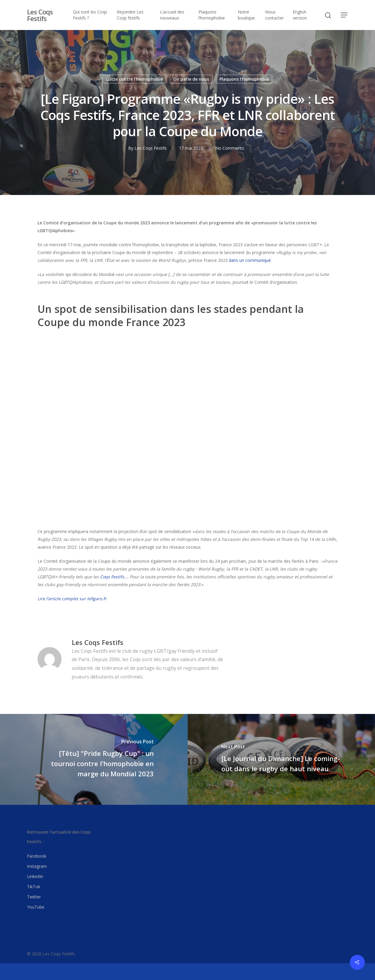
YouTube (36, 907)
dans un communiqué (250, 260)
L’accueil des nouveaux (172, 15)
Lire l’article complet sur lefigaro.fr (72, 599)
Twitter (34, 897)
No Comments (230, 148)
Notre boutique (246, 15)
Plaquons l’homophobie (212, 15)
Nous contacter (274, 15)
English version (300, 15)
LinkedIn (35, 876)
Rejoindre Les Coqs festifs (130, 15)
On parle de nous (191, 79)
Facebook (37, 856)
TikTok (34, 887)
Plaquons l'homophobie (244, 79)
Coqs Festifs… (114, 577)
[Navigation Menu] (344, 15)
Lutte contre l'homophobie (135, 79)
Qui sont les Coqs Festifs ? (90, 15)
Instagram (37, 866)
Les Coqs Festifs (40, 15)
